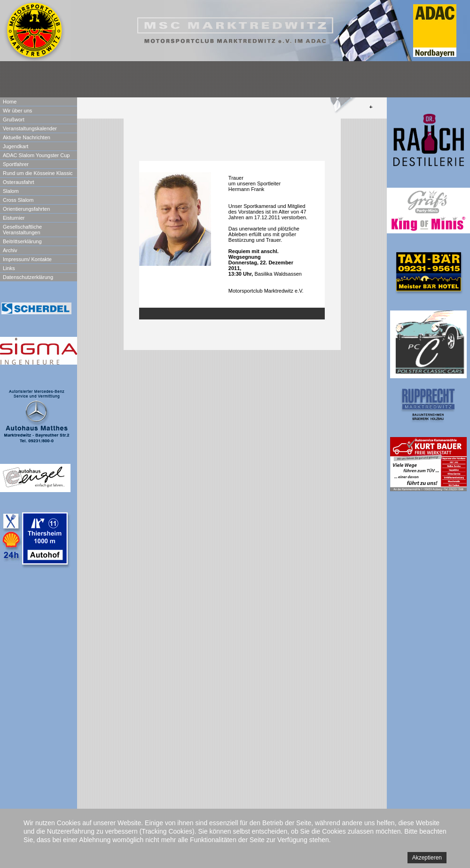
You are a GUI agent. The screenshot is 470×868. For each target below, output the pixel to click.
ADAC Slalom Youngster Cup (36, 155)
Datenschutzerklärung (28, 277)
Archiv (10, 250)
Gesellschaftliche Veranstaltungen (22, 230)
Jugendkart (16, 146)
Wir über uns (17, 111)
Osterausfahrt (19, 182)
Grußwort (14, 119)
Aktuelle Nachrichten (27, 137)
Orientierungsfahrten (26, 209)
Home (10, 102)
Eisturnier (14, 218)
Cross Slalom (18, 200)
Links (9, 268)
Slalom (11, 191)
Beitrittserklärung (22, 241)
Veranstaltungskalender (30, 128)
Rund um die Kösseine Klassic (38, 173)
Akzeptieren (427, 858)
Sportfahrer (16, 164)
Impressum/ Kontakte (27, 259)
